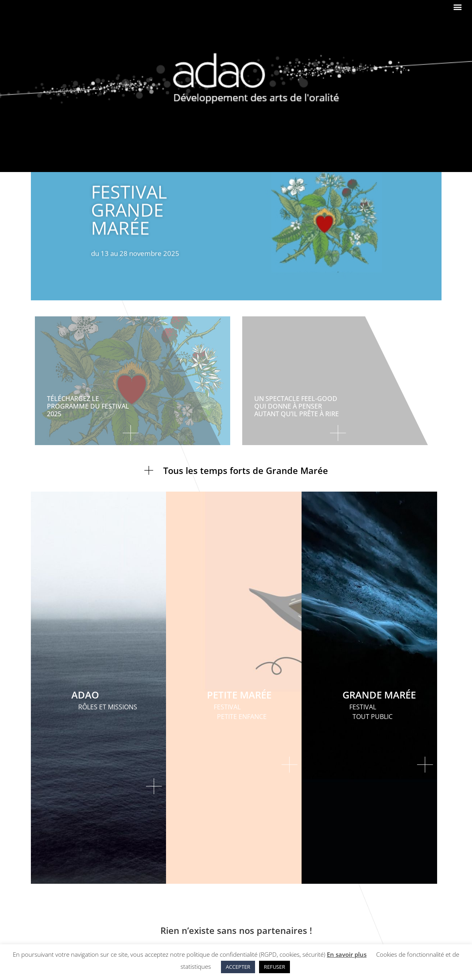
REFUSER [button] (274, 967)
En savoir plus (347, 954)
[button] (457, 7)
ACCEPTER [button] (238, 967)
